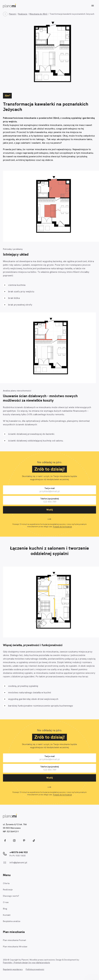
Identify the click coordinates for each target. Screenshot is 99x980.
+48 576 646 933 (19, 852)
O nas (6, 902)
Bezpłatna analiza (12, 921)
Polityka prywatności (35, 969)
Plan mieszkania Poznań (14, 940)
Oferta (6, 883)
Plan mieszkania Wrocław (15, 947)
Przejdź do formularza (62, 527)
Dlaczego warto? (11, 896)
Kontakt (7, 915)
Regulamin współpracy (13, 969)
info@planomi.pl (18, 862)
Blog (5, 909)
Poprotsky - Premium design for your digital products (26, 963)
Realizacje (8, 890)
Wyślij (50, 510)
